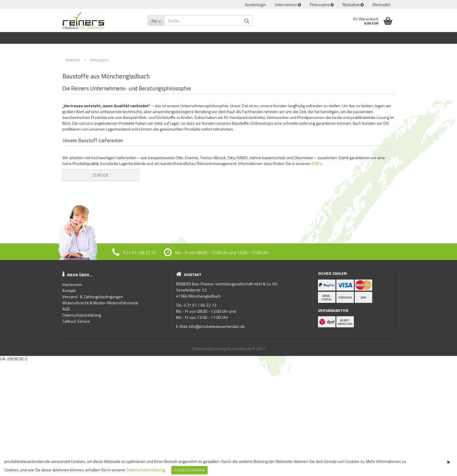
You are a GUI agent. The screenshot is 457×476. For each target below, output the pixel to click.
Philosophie (322, 5)
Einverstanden (189, 470)
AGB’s (317, 278)
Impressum (72, 399)
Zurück (101, 289)
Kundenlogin (255, 5)
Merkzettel (381, 5)
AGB (66, 423)
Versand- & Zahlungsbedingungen (93, 411)
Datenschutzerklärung (146, 470)
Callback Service (76, 435)
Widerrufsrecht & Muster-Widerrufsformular (101, 417)
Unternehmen (288, 5)
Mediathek (353, 5)
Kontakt (69, 405)
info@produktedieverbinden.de (217, 441)
